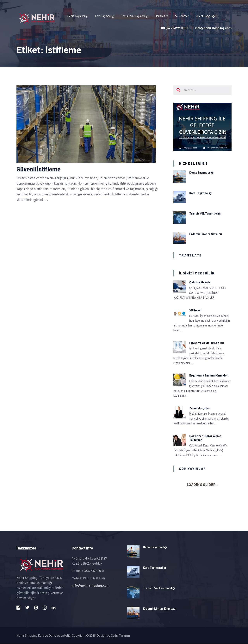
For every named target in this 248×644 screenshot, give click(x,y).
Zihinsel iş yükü (199, 408)
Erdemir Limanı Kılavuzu (206, 234)
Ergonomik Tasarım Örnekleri (209, 376)
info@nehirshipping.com (91, 585)
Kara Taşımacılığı (201, 193)
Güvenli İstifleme (38, 169)
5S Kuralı (195, 310)
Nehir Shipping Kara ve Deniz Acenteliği (44, 635)
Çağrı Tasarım (120, 635)
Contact (181, 16)
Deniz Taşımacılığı (201, 172)
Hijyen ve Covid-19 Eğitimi (206, 343)
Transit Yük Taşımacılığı (205, 213)
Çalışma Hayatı (199, 282)
